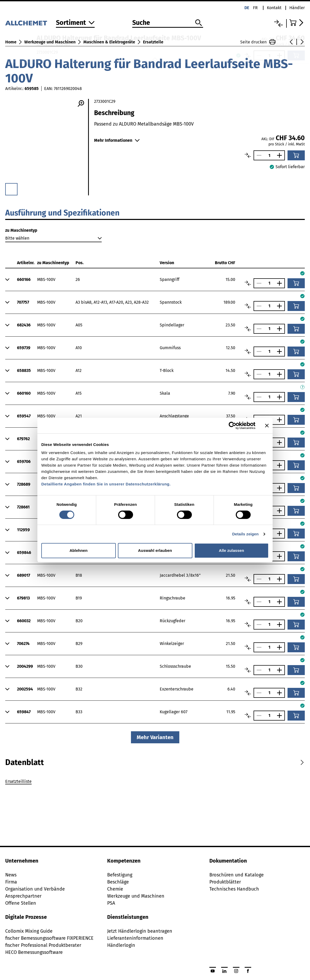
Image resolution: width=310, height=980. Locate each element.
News (11, 875)
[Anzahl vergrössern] (281, 155)
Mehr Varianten (155, 737)
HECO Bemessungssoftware (34, 952)
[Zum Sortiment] (75, 23)
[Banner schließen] (267, 426)
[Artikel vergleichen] (248, 155)
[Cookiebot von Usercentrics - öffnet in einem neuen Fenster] (233, 426)
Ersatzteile (153, 42)
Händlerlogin (121, 945)
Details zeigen (245, 534)
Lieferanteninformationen (135, 938)
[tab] (25, 762)
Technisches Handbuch (234, 889)
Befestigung (120, 875)
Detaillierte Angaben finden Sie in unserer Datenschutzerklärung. (106, 484)
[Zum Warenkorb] (297, 23)
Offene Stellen (21, 903)
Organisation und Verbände (35, 889)
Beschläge (118, 882)
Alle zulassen (231, 550)
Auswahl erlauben (155, 550)
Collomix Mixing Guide (29, 931)
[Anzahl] (269, 155)
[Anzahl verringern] (258, 155)
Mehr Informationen (117, 140)
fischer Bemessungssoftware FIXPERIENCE (49, 938)
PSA (111, 903)
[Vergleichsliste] (279, 23)
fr (255, 8)
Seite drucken (258, 42)
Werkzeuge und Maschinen (50, 42)
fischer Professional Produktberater (43, 945)
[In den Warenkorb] (296, 155)
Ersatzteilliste (18, 781)
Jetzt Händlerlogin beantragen (140, 931)
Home (11, 42)
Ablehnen (79, 550)
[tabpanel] (155, 782)
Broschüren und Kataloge (237, 875)
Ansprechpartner (23, 896)
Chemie (115, 889)
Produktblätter (225, 882)
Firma (11, 882)
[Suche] (168, 23)
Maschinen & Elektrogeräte (109, 42)
